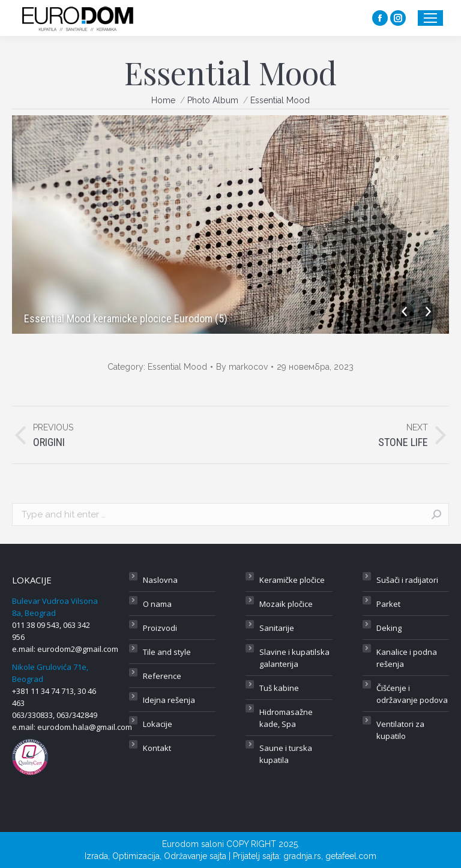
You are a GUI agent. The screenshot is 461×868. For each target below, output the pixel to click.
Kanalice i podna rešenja (407, 658)
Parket (388, 604)
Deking (389, 628)
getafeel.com (351, 856)
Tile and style (167, 652)
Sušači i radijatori (407, 580)
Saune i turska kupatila (286, 754)
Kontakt (157, 748)
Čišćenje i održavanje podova (412, 694)
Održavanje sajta (195, 856)
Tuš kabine (279, 688)
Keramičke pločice (292, 580)
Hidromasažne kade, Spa (286, 718)
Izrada (96, 856)
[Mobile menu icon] (430, 18)
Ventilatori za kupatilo (400, 730)
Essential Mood (177, 367)
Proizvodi (160, 628)
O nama (157, 604)
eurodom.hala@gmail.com (85, 727)
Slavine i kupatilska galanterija (294, 658)
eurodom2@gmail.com (78, 649)
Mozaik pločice (286, 604)
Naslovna (160, 580)
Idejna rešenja (169, 700)
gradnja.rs (302, 856)
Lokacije (158, 724)
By (242, 367)
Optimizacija (136, 856)
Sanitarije (277, 628)
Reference (162, 676)
